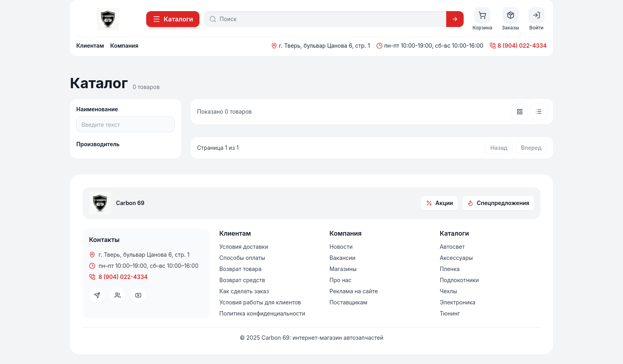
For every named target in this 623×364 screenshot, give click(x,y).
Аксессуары (456, 258)
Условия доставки (244, 247)
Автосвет (452, 247)
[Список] (539, 112)
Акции (439, 203)
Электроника (458, 302)
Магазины (343, 269)
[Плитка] (520, 112)
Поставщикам (348, 302)
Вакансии (342, 258)
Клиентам (90, 45)
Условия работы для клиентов (260, 302)
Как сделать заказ (244, 291)
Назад (499, 148)
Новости (341, 247)
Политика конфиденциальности (262, 313)
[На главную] (108, 19)
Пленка (450, 269)
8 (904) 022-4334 (518, 45)
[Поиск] (331, 19)
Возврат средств (242, 280)
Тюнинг (450, 313)
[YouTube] (138, 295)
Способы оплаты (242, 258)
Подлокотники (460, 280)
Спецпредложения (498, 203)
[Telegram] (97, 295)
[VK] (118, 295)
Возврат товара (240, 269)
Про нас (340, 280)
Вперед (531, 148)
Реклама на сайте (354, 291)
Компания (125, 45)
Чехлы (449, 291)
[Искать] (455, 19)
